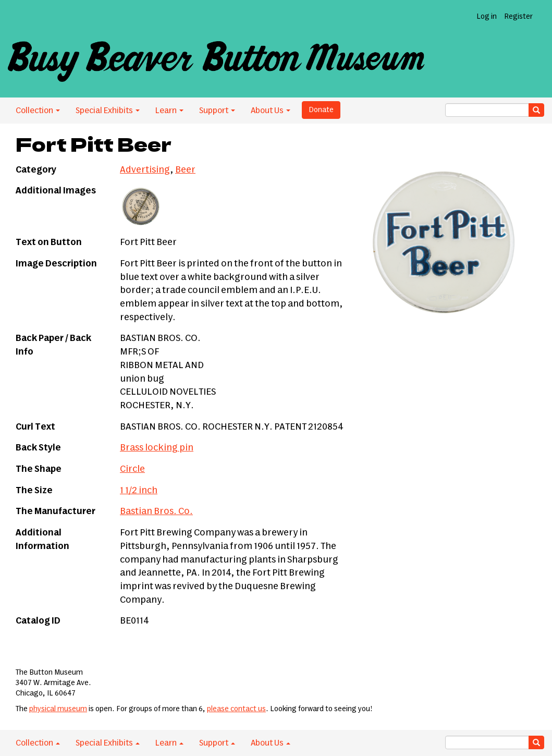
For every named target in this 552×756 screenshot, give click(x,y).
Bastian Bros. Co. (156, 511)
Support (217, 111)
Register (518, 17)
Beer (185, 170)
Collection (38, 111)
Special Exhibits (108, 111)
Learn (169, 111)
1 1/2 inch (139, 491)
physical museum (58, 709)
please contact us (236, 709)
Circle (132, 469)
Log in (487, 17)
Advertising (145, 170)
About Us (271, 111)
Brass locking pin (157, 448)
